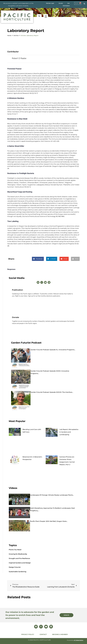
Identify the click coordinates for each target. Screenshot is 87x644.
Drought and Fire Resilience (19, 558)
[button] (38, 258)
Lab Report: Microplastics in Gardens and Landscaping (69, 432)
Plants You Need (15, 549)
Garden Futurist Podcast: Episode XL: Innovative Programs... (53, 349)
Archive (16, 35)
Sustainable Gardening (18, 571)
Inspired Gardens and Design (20, 562)
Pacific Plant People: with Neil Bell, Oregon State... (49, 521)
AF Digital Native (79, 640)
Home (9, 35)
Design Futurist (15, 567)
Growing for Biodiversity (18, 554)
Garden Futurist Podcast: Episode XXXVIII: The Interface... (52, 392)
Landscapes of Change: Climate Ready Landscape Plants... (52, 495)
